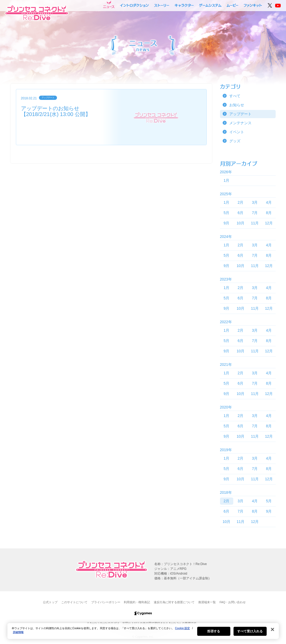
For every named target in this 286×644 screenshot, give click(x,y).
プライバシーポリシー (106, 602)
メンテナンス (240, 123)
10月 (241, 223)
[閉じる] (272, 632)
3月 (255, 202)
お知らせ (237, 105)
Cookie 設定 (182, 631)
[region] (143, 633)
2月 (241, 202)
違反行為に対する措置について (174, 602)
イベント (237, 132)
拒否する (214, 634)
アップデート (240, 114)
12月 (269, 223)
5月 (227, 213)
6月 (241, 213)
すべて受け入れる (250, 634)
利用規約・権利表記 (137, 602)
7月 (255, 213)
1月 (227, 180)
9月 (227, 223)
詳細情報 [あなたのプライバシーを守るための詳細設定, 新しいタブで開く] (18, 635)
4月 (269, 202)
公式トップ (50, 602)
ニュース (109, 5)
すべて (235, 96)
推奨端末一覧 (207, 602)
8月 (269, 213)
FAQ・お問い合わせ (233, 602)
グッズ (235, 141)
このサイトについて (74, 602)
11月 (255, 223)
